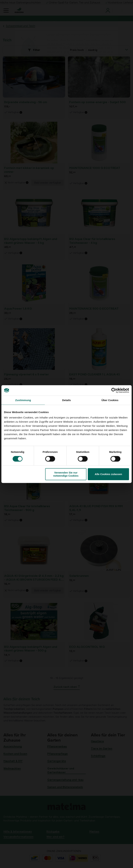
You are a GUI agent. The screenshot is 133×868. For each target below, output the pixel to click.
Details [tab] (66, 400)
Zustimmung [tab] (23, 400)
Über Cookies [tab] (110, 400)
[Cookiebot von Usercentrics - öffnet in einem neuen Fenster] (114, 390)
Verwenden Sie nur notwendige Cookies (66, 474)
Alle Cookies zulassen (108, 474)
